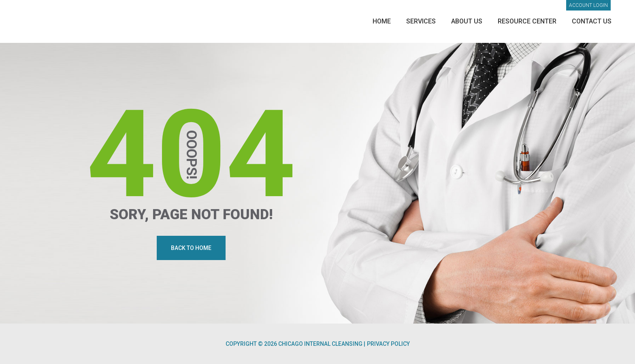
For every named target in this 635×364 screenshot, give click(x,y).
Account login (588, 5)
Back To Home (191, 248)
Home (382, 21)
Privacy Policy (388, 344)
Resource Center (527, 21)
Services (421, 21)
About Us (467, 21)
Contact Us (592, 21)
